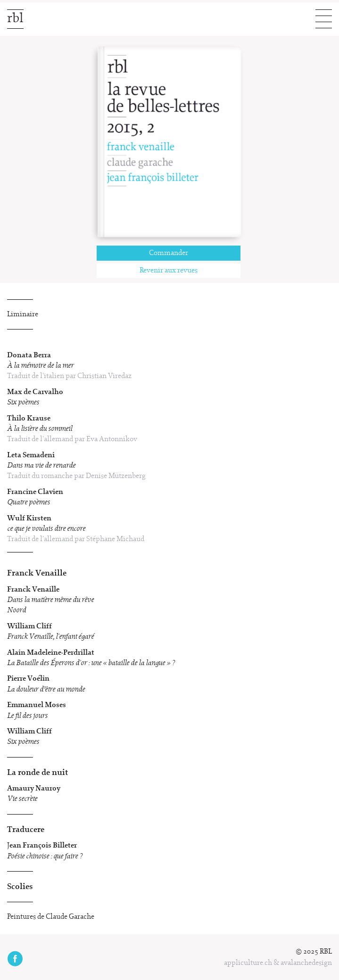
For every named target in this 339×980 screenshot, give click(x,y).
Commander (169, 253)
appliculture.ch (248, 963)
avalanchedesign (306, 963)
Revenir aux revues (169, 271)
